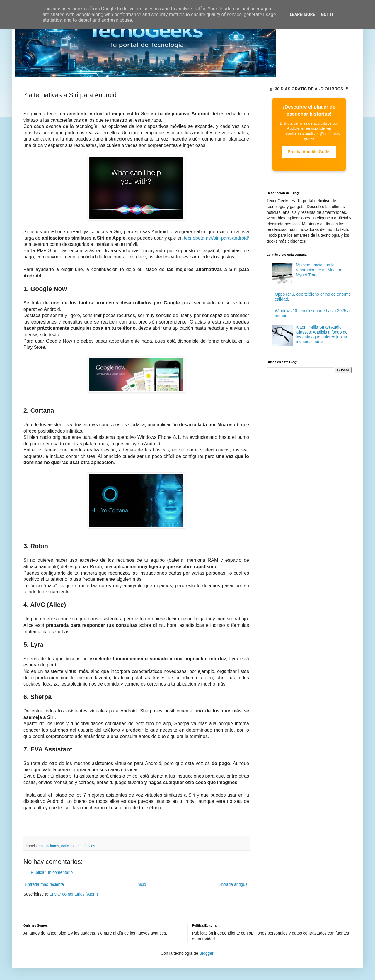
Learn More (302, 14)
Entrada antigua (233, 884)
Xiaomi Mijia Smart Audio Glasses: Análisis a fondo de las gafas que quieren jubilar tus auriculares (322, 334)
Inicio (141, 884)
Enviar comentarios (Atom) (74, 894)
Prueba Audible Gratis (309, 152)
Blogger (206, 953)
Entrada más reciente (44, 884)
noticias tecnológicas (78, 846)
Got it (327, 14)
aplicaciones (49, 846)
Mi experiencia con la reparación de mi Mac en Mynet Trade (318, 270)
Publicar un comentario (52, 872)
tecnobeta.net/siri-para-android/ (217, 238)
